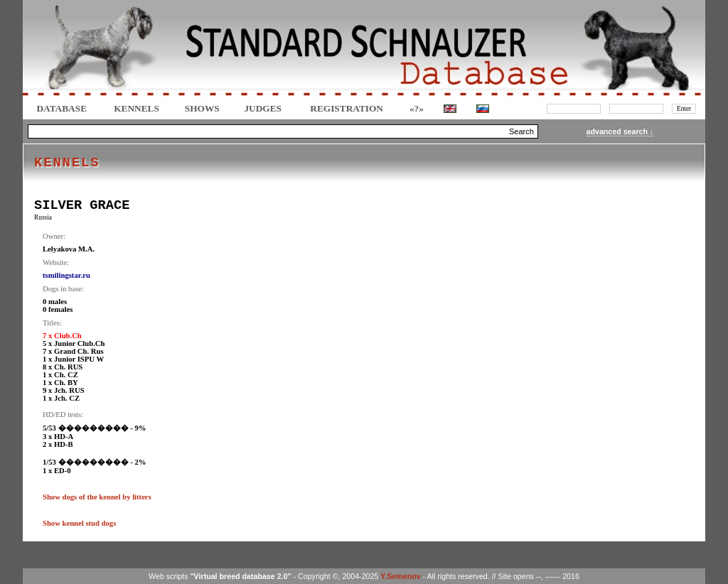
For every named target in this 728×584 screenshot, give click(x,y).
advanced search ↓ (620, 131)
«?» (417, 108)
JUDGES (263, 108)
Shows (202, 108)
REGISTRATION (347, 108)
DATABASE (61, 108)
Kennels (136, 108)
